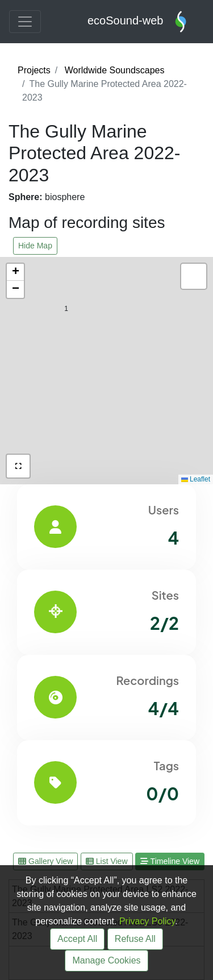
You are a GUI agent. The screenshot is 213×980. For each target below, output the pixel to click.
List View (107, 861)
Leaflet (196, 479)
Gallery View (45, 861)
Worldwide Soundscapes (115, 70)
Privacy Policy (147, 921)
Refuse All (135, 939)
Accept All (77, 939)
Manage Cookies (106, 960)
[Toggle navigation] (25, 22)
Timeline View (170, 861)
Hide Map (35, 246)
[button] (148, 467)
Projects (34, 70)
